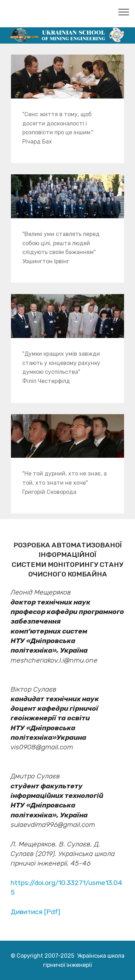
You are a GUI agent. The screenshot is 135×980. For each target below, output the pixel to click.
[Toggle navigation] (124, 12)
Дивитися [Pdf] (35, 912)
